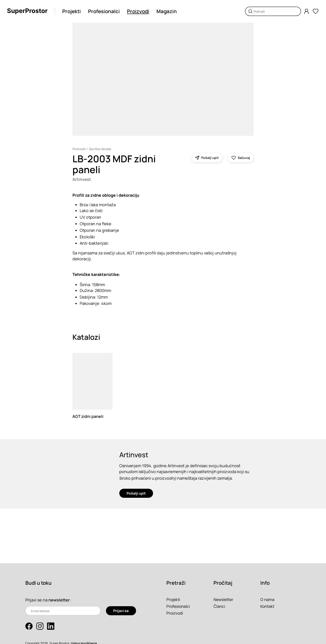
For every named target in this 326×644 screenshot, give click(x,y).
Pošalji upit (136, 494)
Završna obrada (100, 149)
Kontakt (268, 606)
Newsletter (224, 599)
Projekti (72, 11)
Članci (219, 606)
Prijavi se (121, 611)
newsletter (59, 600)
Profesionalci (104, 11)
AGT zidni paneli (88, 417)
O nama (267, 599)
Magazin (167, 11)
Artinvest (82, 179)
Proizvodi (139, 11)
